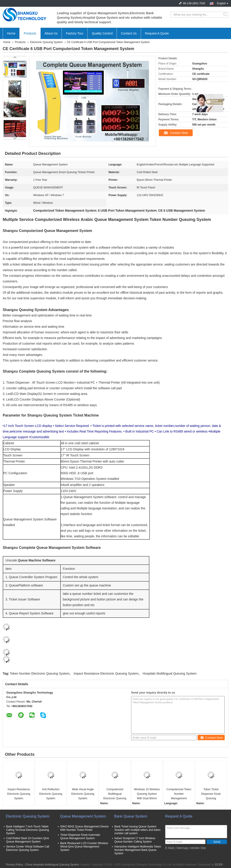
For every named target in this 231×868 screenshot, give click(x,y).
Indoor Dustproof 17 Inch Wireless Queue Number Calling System (135, 840)
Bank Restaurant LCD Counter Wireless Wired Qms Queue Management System (84, 847)
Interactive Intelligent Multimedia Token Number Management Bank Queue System (138, 850)
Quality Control (102, 33)
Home (11, 33)
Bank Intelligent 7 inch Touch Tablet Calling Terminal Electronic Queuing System (28, 830)
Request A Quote (157, 33)
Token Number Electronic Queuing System (40, 673)
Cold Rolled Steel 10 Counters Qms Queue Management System (28, 840)
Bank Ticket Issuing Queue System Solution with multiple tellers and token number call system (137, 830)
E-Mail (170, 848)
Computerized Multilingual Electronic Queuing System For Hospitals (115, 794)
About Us (51, 33)
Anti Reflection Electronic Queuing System (51, 794)
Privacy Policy (15, 865)
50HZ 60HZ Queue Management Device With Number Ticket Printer (84, 828)
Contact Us (129, 33)
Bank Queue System (131, 816)
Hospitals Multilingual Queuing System (170, 673)
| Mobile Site (197, 848)
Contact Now (179, 133)
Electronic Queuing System (46, 42)
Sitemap (182, 848)
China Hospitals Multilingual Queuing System (52, 865)
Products (30, 33)
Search (225, 15)
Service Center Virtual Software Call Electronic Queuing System (28, 848)
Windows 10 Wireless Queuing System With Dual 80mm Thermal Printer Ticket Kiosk (147, 794)
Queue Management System (83, 816)
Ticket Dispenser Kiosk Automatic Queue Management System (80, 837)
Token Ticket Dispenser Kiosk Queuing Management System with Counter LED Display (211, 794)
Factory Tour (75, 33)
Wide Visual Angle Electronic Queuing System (83, 794)
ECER (219, 865)
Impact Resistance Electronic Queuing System (106, 673)
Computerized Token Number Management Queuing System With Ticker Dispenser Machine (179, 794)
